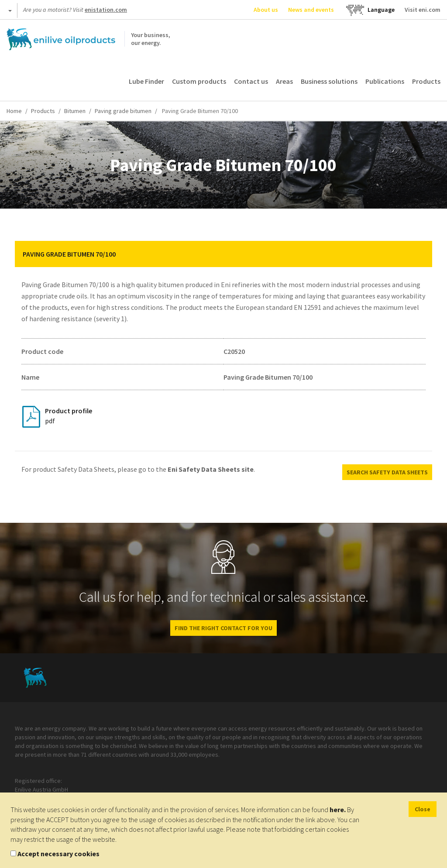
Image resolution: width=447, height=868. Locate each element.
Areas (284, 81)
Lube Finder (146, 81)
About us (266, 10)
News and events (311, 10)
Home (14, 111)
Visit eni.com (423, 10)
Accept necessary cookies (58, 854)
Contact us (251, 81)
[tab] (223, 254)
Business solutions (329, 81)
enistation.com (106, 10)
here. (338, 810)
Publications (385, 81)
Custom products (199, 81)
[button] (419, 254)
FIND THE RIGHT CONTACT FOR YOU (223, 628)
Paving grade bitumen (123, 111)
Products (426, 81)
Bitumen (75, 111)
